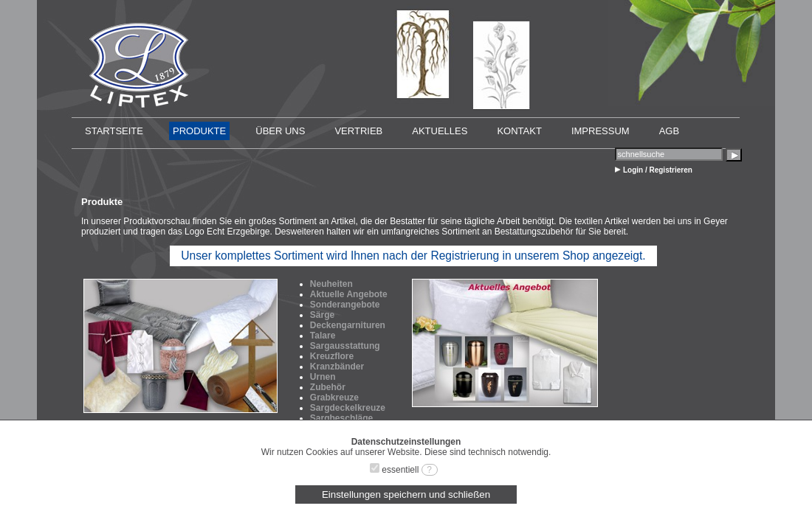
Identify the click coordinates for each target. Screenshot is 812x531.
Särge (322, 315)
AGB (669, 131)
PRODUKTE (199, 131)
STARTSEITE (114, 131)
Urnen (323, 377)
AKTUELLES (440, 131)
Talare (323, 336)
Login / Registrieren (658, 170)
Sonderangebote (345, 305)
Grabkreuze (334, 398)
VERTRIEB (358, 131)
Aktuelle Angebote (349, 294)
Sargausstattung (345, 346)
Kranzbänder (337, 367)
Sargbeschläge (341, 418)
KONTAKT (519, 131)
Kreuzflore (332, 356)
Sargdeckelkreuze (348, 408)
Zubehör (328, 387)
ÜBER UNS (280, 131)
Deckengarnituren (348, 325)
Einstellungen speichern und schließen (406, 494)
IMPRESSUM (601, 131)
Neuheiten (331, 284)
